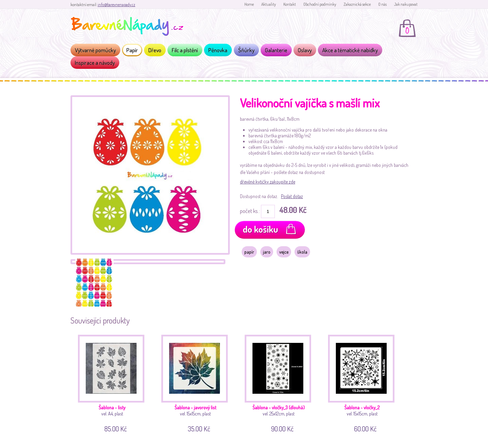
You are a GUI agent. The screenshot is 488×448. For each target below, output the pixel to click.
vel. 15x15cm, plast (197, 382)
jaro (267, 252)
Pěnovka (218, 50)
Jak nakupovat (406, 4)
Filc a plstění (185, 50)
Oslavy (305, 50)
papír (249, 252)
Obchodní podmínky (320, 4)
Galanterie (276, 50)
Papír (132, 50)
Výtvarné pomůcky (95, 50)
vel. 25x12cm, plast (280, 382)
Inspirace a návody (95, 63)
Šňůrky (246, 50)
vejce (284, 252)
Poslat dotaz (292, 196)
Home (249, 4)
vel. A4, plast (114, 382)
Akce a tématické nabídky (350, 50)
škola (302, 252)
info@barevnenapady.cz (116, 5)
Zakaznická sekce (357, 4)
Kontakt (290, 4)
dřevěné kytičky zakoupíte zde (268, 182)
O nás (382, 4)
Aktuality (269, 4)
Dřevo (155, 50)
